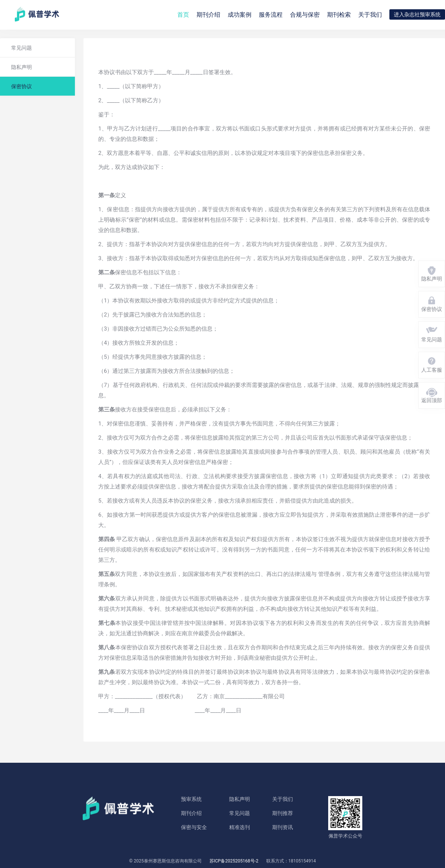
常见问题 (240, 813)
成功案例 (240, 15)
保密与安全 (194, 827)
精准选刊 (240, 827)
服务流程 (271, 15)
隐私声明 (240, 799)
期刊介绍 (191, 813)
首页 (183, 15)
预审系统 (191, 799)
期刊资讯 (283, 827)
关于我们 (370, 15)
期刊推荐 (283, 813)
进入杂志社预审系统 (417, 14)
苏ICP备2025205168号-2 (234, 861)
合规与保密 (305, 15)
